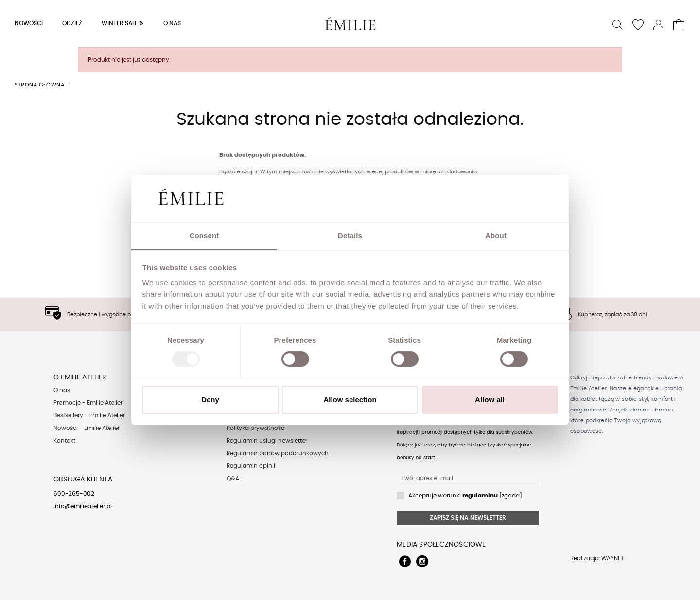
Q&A (233, 479)
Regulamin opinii (251, 466)
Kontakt (64, 441)
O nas (62, 390)
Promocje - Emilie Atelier (88, 403)
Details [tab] (350, 235)
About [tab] (496, 235)
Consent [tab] (204, 235)
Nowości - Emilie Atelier (87, 428)
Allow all (490, 400)
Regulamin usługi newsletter (267, 441)
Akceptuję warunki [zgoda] (465, 496)
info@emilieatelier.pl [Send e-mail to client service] (83, 506)
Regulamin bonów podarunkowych (278, 453)
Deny (210, 400)
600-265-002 (74, 494)
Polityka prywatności (256, 428)
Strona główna (39, 85)
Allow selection (350, 400)
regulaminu (480, 496)
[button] (618, 24)
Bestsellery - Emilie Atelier (89, 415)
